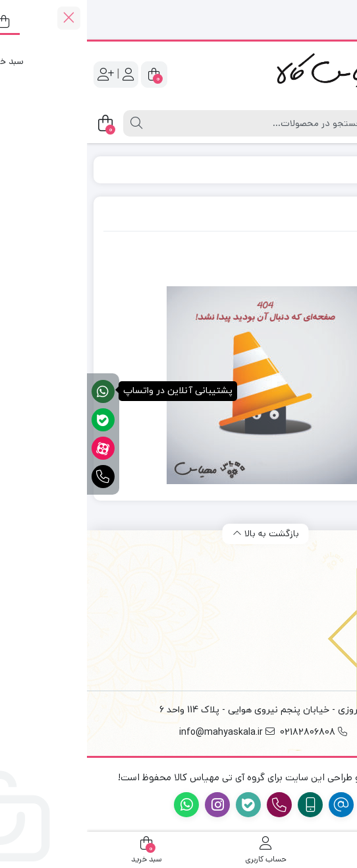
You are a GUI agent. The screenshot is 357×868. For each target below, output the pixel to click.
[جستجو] (174, 123)
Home (307, 170)
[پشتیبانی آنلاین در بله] (16, 420)
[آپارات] (16, 448)
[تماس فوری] (16, 477)
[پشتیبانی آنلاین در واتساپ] (16, 391)
